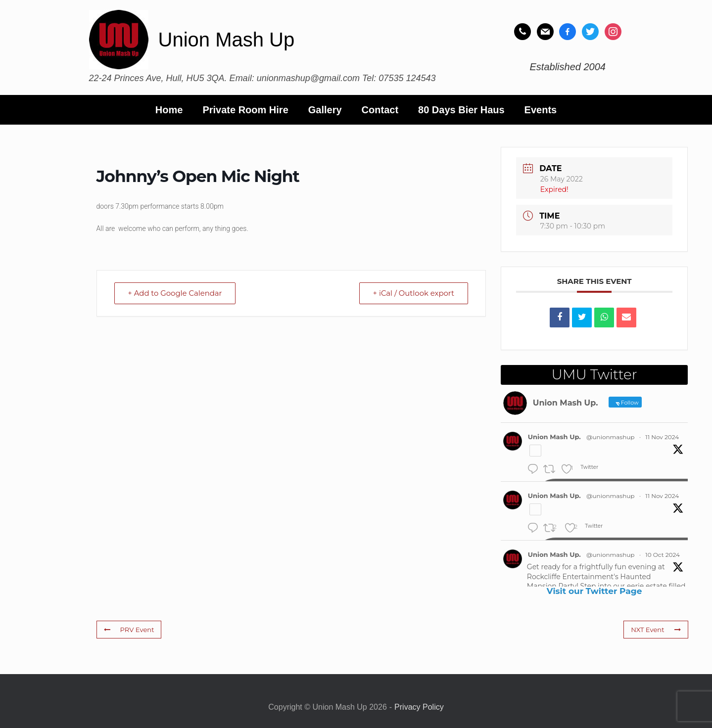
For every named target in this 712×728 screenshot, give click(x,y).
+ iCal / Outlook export (413, 293)
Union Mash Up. (554, 437)
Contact (380, 110)
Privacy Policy (419, 707)
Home (169, 110)
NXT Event (656, 630)
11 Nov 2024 (662, 437)
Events (541, 110)
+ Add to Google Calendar (176, 293)
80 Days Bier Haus (461, 110)
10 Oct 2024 (663, 555)
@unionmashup (610, 437)
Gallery (325, 110)
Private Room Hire (245, 110)
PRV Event (129, 630)
